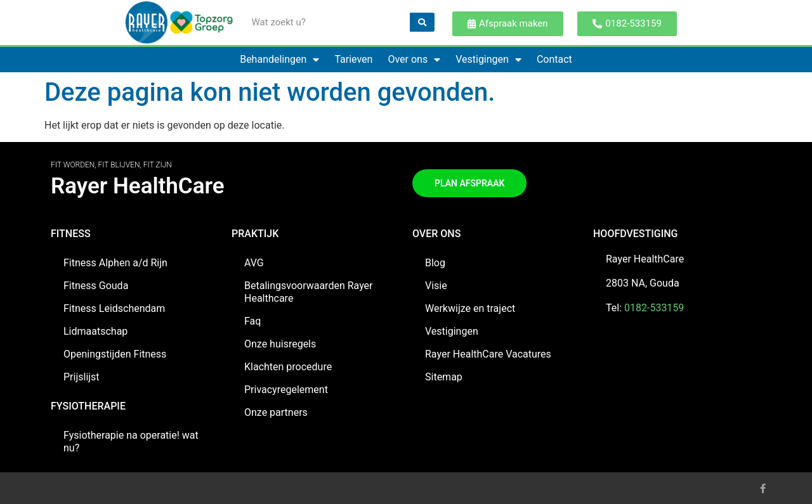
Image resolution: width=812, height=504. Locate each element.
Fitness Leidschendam (114, 308)
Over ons (414, 60)
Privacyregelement (286, 390)
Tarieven (353, 59)
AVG (254, 263)
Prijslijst (82, 377)
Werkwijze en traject (470, 308)
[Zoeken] (422, 22)
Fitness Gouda (96, 286)
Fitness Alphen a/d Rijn (115, 263)
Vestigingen (488, 60)
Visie (436, 286)
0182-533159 (654, 308)
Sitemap (444, 377)
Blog (435, 263)
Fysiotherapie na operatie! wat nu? (131, 442)
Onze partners (276, 412)
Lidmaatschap (95, 331)
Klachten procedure (288, 367)
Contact (554, 59)
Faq (252, 321)
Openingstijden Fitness (115, 354)
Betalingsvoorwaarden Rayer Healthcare (309, 292)
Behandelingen (279, 60)
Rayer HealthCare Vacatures (488, 354)
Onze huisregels (280, 344)
